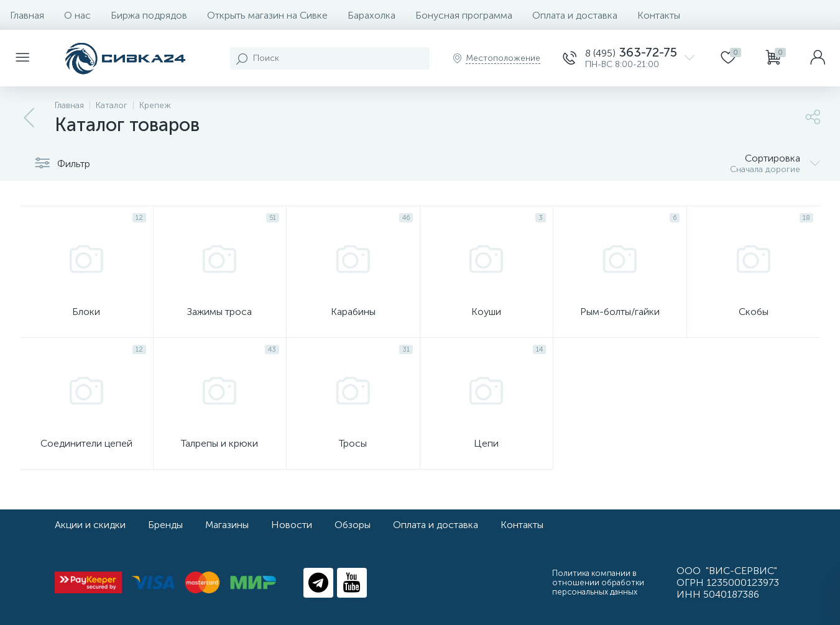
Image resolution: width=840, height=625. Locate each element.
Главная (27, 15)
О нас (77, 15)
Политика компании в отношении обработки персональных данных (598, 582)
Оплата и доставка (575, 15)
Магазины (227, 525)
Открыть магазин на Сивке (267, 15)
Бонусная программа (464, 15)
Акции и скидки (90, 525)
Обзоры (353, 525)
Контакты (659, 15)
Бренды (165, 525)
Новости (292, 525)
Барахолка (372, 15)
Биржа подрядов (149, 15)
